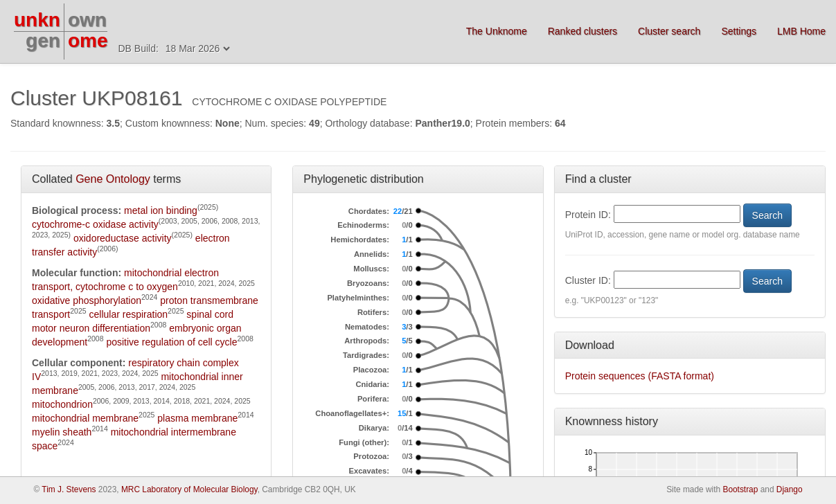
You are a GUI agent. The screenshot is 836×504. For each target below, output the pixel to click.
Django (790, 489)
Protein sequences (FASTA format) (640, 376)
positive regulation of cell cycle (171, 342)
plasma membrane (197, 418)
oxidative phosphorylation (87, 300)
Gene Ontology (113, 179)
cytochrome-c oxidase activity (95, 224)
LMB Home (801, 31)
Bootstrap (740, 489)
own (87, 20)
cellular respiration (129, 314)
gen (43, 40)
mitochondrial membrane (85, 418)
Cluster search (669, 31)
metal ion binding (161, 210)
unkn (37, 20)
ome (88, 40)
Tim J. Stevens (69, 489)
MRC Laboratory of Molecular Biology (189, 489)
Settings (739, 31)
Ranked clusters (582, 31)
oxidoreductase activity (123, 238)
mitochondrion (62, 404)
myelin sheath (62, 432)
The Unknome (497, 31)
